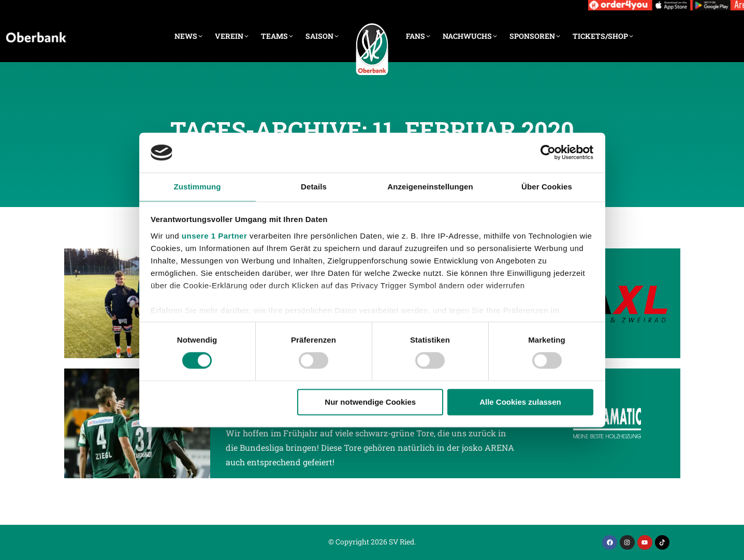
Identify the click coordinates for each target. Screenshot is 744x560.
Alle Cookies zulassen (520, 402)
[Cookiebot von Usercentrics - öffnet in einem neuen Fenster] (548, 153)
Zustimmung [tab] (198, 187)
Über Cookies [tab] (547, 187)
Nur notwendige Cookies (370, 402)
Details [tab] (314, 187)
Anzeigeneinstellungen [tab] (430, 187)
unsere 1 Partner (214, 236)
